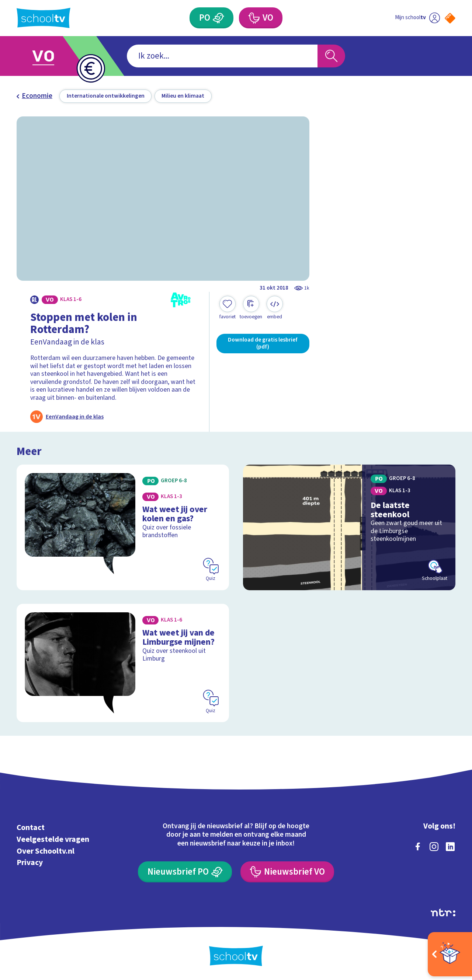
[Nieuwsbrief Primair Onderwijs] (185, 872)
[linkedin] (450, 847)
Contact (31, 828)
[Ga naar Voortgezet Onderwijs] (52, 56)
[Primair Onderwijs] (211, 18)
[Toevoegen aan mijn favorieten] (228, 308)
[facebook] (418, 847)
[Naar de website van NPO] (450, 18)
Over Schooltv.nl (46, 851)
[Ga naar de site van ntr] (443, 913)
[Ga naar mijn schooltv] (417, 18)
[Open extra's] (450, 954)
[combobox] (222, 56)
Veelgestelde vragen (53, 839)
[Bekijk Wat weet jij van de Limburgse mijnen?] (123, 663)
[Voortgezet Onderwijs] (261, 18)
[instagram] (434, 847)
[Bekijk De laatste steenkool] (349, 527)
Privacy (30, 863)
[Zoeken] (331, 56)
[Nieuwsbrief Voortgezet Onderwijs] (287, 872)
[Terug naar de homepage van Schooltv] (44, 18)
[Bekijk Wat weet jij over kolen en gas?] (123, 527)
